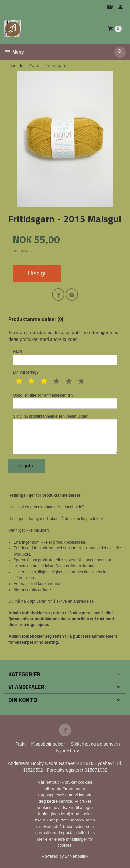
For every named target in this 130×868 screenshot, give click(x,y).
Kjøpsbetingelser (48, 744)
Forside (16, 66)
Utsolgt (37, 273)
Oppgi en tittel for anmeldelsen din (65, 401)
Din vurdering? (26, 372)
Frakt (20, 744)
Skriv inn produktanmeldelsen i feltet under (65, 434)
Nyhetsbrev (67, 751)
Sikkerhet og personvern (95, 744)
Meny (14, 52)
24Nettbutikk (77, 856)
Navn (65, 357)
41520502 (33, 770)
